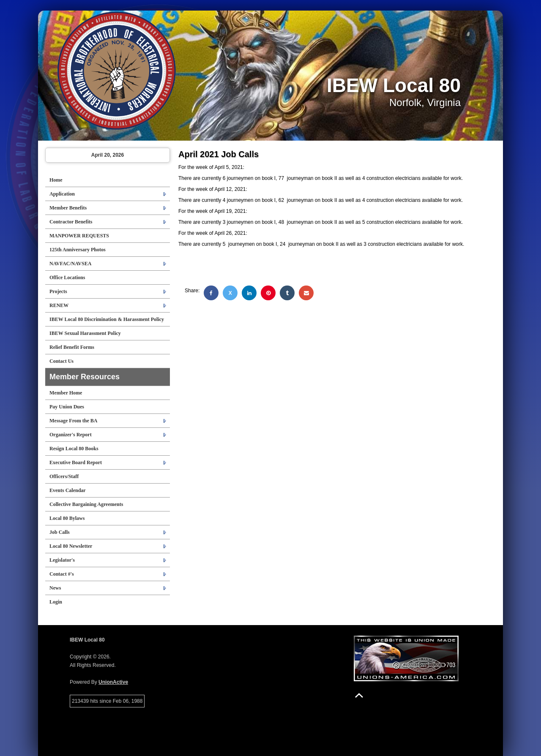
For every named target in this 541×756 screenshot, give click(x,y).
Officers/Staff (64, 476)
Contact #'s (62, 574)
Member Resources (85, 377)
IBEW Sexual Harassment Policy (85, 333)
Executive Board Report (76, 462)
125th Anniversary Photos (78, 250)
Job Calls (60, 532)
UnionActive (113, 682)
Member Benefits (68, 208)
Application (62, 194)
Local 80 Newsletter (71, 546)
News (55, 588)
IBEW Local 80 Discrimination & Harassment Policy (107, 319)
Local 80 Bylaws (67, 518)
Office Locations (67, 277)
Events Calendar (68, 490)
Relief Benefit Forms (72, 347)
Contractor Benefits (71, 222)
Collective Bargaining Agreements (86, 504)
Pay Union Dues (67, 407)
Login (56, 602)
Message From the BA (73, 421)
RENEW (59, 305)
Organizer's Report (71, 435)
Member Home (66, 393)
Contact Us (61, 361)
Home (56, 180)
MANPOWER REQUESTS (79, 236)
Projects (58, 291)
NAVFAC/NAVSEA (70, 264)
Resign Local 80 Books (74, 449)
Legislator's (62, 560)
